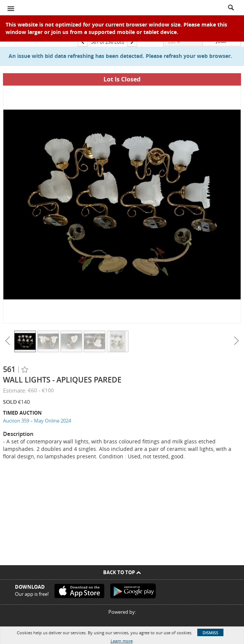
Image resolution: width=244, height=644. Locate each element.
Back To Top (122, 572)
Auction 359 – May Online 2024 (37, 421)
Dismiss (210, 633)
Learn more (122, 641)
